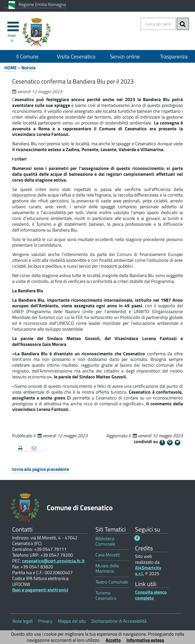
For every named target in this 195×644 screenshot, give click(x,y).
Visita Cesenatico (76, 56)
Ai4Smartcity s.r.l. (148, 571)
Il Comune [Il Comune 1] (27, 56)
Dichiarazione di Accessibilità (119, 621)
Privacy (45, 621)
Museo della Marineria (107, 568)
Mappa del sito (72, 621)
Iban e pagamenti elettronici (40, 590)
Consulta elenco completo (151, 595)
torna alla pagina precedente (41, 469)
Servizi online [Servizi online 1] (125, 56)
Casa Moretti (108, 555)
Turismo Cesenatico (106, 595)
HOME (11, 68)
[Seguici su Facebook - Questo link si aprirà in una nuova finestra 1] (137, 538)
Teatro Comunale (112, 582)
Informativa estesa (145, 640)
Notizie (28, 68)
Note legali (23, 621)
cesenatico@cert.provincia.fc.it (53, 561)
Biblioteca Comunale (105, 541)
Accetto (113, 640)
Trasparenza (174, 56)
